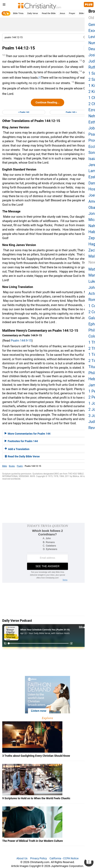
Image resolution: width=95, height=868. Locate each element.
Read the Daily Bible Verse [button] (22, 456)
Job (92, 128)
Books (12, 466)
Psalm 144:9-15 (21, 341)
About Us (22, 858)
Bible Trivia (18, 13)
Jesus (62, 13)
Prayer (72, 13)
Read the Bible (49, 13)
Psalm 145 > (71, 112)
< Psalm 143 (24, 112)
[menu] (4, 5)
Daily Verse (33, 13)
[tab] (47, 433)
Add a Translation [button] (17, 449)
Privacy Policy (39, 858)
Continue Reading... (47, 102)
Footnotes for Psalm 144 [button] (21, 441)
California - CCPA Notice (64, 858)
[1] (40, 78)
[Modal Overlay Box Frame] (47, 553)
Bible (5, 466)
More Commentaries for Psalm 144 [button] (28, 434)
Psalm (20, 466)
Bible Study (84, 13)
